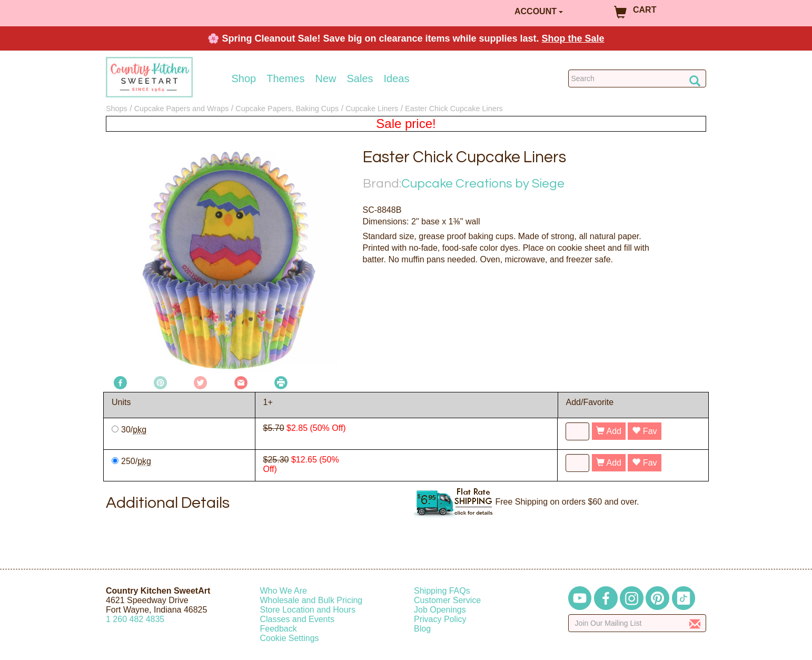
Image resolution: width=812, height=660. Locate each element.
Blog (422, 629)
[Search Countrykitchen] (637, 78)
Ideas (397, 78)
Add (609, 431)
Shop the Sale (573, 38)
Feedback (279, 629)
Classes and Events (297, 619)
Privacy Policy (440, 619)
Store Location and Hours (308, 610)
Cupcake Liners (372, 109)
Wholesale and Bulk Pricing (311, 600)
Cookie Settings (290, 638)
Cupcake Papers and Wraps (182, 109)
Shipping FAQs (442, 591)
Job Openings (440, 610)
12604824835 (135, 619)
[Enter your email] (637, 623)
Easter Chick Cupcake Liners (454, 109)
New (325, 78)
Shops (117, 109)
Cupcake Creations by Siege (483, 184)
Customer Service (447, 600)
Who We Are (284, 591)
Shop (244, 78)
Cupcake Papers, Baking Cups (287, 109)
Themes (285, 78)
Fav (644, 431)
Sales (360, 78)
